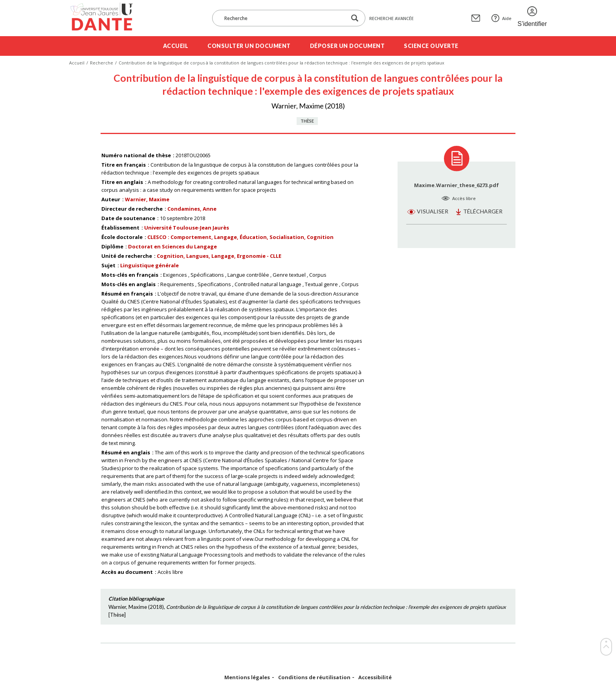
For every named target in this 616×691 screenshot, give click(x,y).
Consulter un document (249, 46)
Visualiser (433, 211)
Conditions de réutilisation (314, 677)
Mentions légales (247, 677)
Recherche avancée (391, 18)
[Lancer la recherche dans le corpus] (355, 18)
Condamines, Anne (192, 209)
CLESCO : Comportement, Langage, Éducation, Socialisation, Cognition (240, 237)
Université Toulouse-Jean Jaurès (187, 228)
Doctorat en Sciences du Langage (172, 246)
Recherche (102, 63)
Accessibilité (375, 677)
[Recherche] (283, 18)
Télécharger (483, 211)
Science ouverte (431, 46)
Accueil (176, 46)
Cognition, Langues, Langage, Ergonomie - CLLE (219, 256)
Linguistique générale (149, 265)
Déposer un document (347, 46)
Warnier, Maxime (147, 199)
